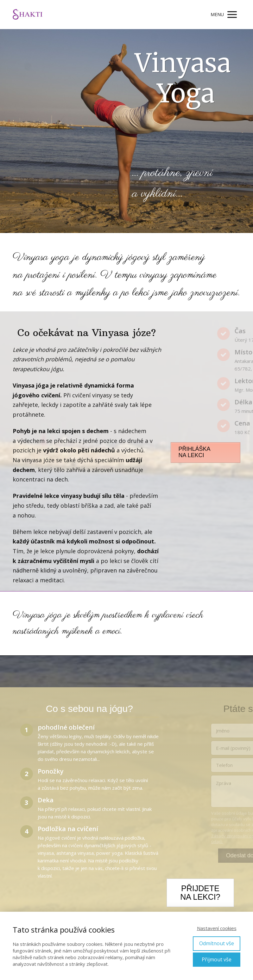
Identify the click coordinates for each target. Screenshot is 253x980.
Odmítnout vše (217, 943)
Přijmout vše (217, 959)
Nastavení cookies (217, 928)
